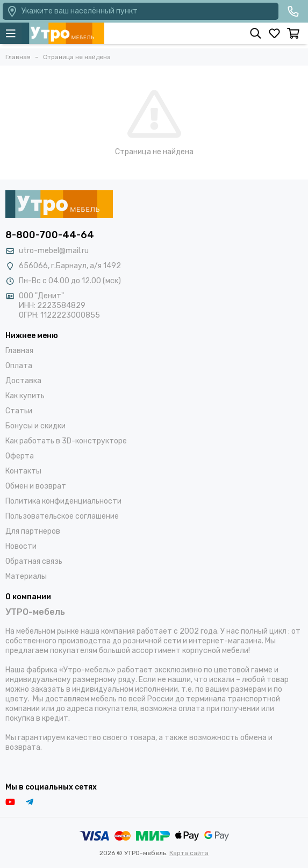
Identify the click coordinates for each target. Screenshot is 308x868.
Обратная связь (34, 561)
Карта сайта (189, 853)
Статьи (19, 411)
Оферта (20, 456)
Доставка (23, 381)
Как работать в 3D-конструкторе (66, 441)
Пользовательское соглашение (62, 516)
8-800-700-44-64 (50, 235)
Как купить (25, 396)
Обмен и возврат (36, 486)
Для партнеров (33, 531)
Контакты (23, 471)
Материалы (26, 576)
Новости (21, 546)
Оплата (19, 366)
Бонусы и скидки (35, 426)
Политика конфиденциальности (63, 501)
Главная (19, 351)
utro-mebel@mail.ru (54, 251)
